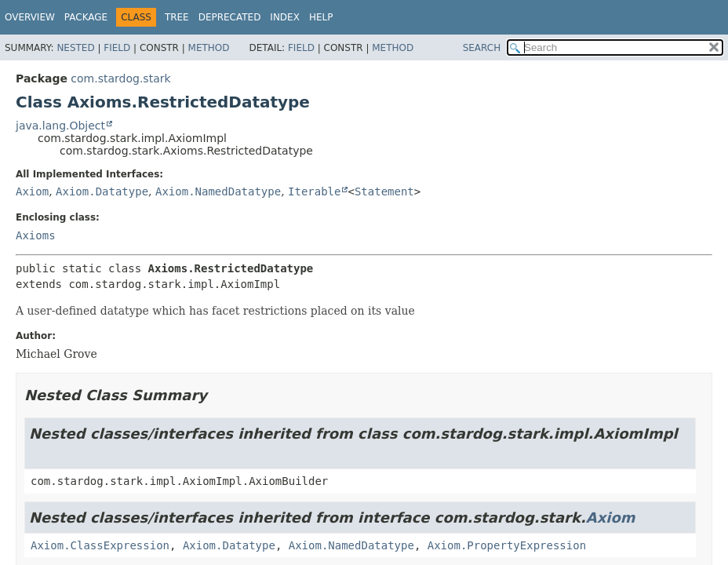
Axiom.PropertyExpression (507, 545)
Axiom (32, 191)
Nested (75, 48)
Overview (30, 17)
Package (86, 17)
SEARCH (482, 48)
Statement (384, 191)
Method (209, 48)
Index (285, 17)
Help (321, 17)
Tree (177, 17)
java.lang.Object (60, 126)
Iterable (314, 191)
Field (117, 48)
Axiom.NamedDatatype (218, 191)
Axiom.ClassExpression (100, 545)
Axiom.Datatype (102, 191)
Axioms (36, 235)
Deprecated (230, 17)
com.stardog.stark (120, 78)
